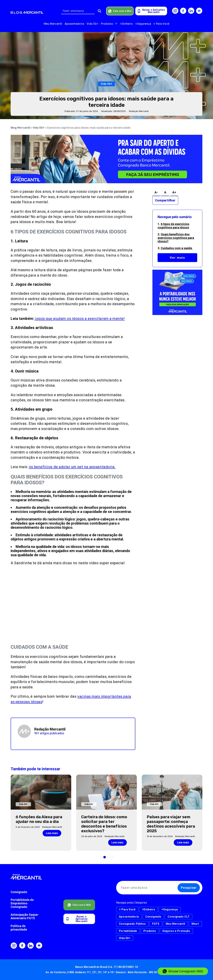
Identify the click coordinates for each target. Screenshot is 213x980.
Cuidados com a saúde (177, 248)
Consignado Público (132, 924)
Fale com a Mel (120, 11)
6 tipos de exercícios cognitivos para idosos (173, 226)
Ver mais (177, 258)
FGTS (156, 924)
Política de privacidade (19, 928)
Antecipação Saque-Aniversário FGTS (25, 916)
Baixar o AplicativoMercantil (151, 11)
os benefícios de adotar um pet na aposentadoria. (72, 467)
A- (156, 192)
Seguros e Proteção (176, 931)
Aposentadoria (74, 24)
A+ (174, 192)
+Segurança (143, 24)
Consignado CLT (179, 917)
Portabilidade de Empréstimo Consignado (22, 903)
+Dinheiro (126, 24)
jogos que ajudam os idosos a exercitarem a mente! (79, 319)
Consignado (19, 892)
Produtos (107, 24)
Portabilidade (128, 931)
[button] (101, 857)
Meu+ (195, 924)
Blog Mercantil (20, 128)
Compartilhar (165, 200)
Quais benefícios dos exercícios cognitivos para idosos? (176, 238)
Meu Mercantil (53, 24)
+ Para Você (161, 24)
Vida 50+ (92, 24)
